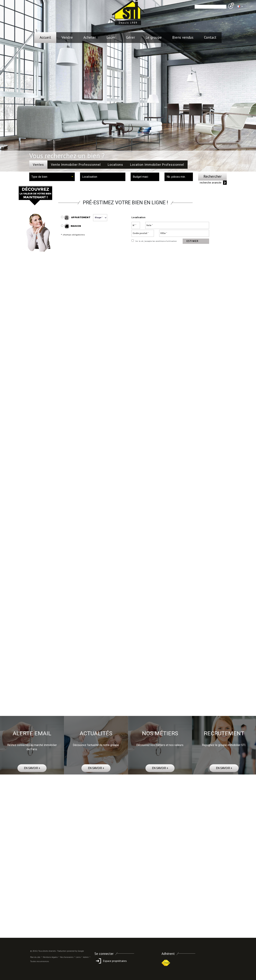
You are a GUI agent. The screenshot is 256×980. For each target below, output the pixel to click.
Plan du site (35, 957)
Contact (210, 37)
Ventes (38, 165)
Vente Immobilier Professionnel (76, 165)
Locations (115, 165)
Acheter (90, 37)
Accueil (45, 37)
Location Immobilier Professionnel (157, 165)
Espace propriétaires (111, 961)
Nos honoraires (67, 957)
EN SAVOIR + (32, 768)
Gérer (131, 37)
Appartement (76, 218)
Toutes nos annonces (39, 961)
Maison (73, 226)
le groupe (154, 37)
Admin (86, 957)
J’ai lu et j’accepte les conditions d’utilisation (156, 241)
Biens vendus (183, 37)
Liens (78, 957)
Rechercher (213, 176)
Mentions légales (50, 957)
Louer (111, 37)
